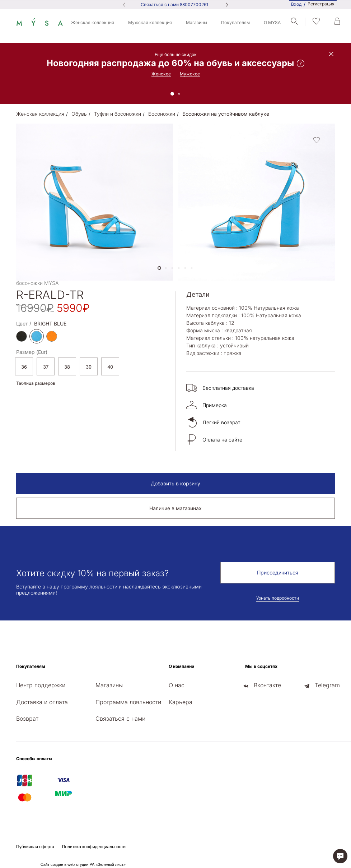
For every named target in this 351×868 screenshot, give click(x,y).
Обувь (79, 114)
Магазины (196, 22)
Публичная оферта (35, 847)
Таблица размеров (36, 383)
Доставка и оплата (42, 702)
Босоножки (162, 114)
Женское (161, 74)
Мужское (190, 74)
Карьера (181, 702)
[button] (159, 268)
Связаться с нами (120, 719)
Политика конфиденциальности (94, 847)
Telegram (327, 685)
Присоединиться (278, 572)
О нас (177, 685)
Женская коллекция (93, 22)
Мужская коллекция (150, 22)
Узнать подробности (278, 598)
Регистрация (321, 4)
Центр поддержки (41, 685)
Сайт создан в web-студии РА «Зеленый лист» (83, 864)
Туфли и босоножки (118, 114)
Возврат (27, 719)
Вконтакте (267, 685)
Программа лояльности (128, 702)
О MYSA (272, 22)
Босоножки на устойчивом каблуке (226, 114)
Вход (296, 4)
